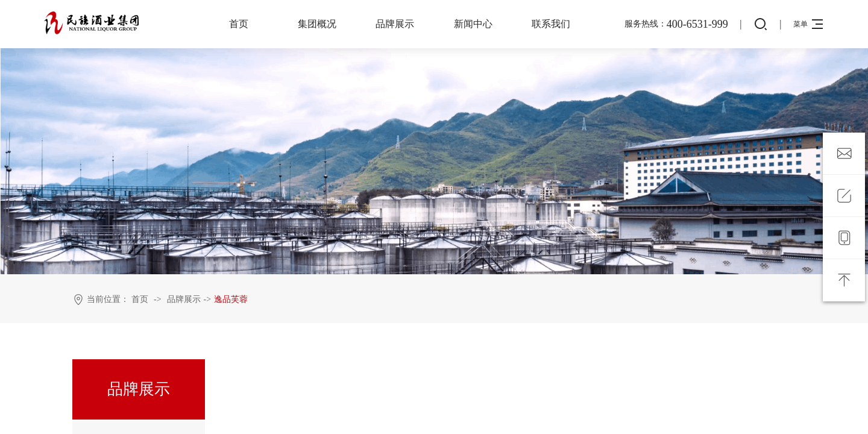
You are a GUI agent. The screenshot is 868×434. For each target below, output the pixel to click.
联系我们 (551, 24)
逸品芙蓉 (231, 299)
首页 (239, 24)
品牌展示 (395, 24)
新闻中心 (473, 24)
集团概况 (317, 24)
